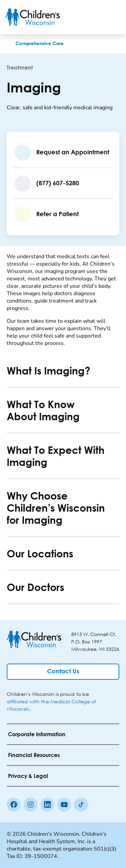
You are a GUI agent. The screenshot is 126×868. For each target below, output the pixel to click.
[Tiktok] (81, 804)
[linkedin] (47, 804)
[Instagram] (31, 804)
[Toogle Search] (95, 17)
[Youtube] (64, 804)
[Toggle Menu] (113, 17)
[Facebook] (14, 804)
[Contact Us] (63, 672)
